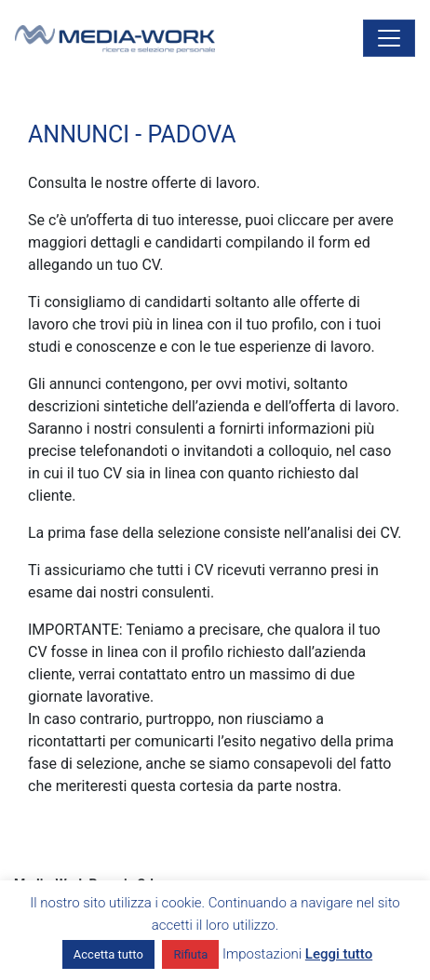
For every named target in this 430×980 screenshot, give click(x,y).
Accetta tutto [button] (108, 954)
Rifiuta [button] (190, 954)
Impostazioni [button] (262, 954)
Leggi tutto (339, 954)
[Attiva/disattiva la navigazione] (389, 38)
